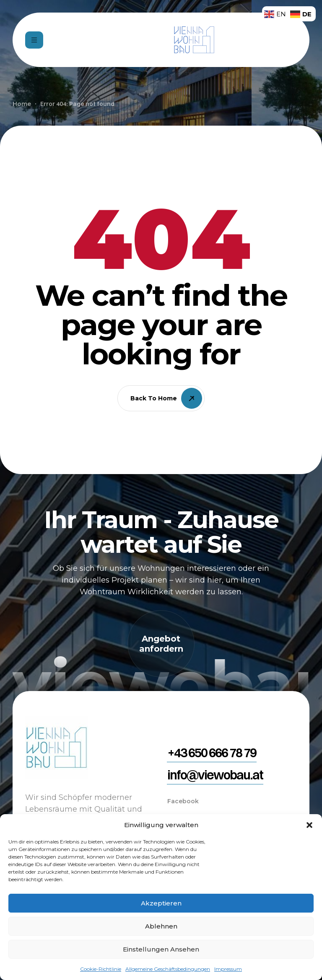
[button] (309, 825)
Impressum (228, 969)
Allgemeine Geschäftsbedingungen (168, 969)
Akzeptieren (161, 903)
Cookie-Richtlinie (101, 969)
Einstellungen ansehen (161, 949)
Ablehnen (161, 926)
